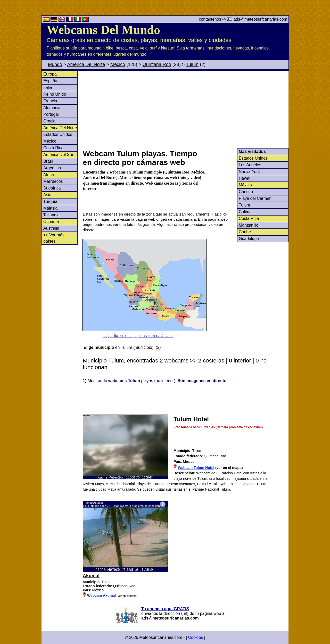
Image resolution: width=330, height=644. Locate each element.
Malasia (50, 208)
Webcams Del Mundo (103, 30)
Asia (47, 195)
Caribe (245, 232)
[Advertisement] (185, 109)
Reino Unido (55, 94)
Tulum (192, 64)
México (118, 64)
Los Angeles (250, 165)
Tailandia (51, 215)
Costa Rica (53, 148)
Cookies (195, 637)
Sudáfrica (52, 188)
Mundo (55, 64)
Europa (50, 74)
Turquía (50, 201)
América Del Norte (86, 64)
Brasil (48, 161)
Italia (48, 88)
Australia (51, 228)
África (49, 175)
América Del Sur (58, 155)
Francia (50, 101)
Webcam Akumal (101, 596)
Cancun (246, 192)
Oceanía (51, 222)
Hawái (244, 178)
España (50, 81)
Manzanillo (249, 225)
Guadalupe (249, 239)
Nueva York (249, 172)
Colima (245, 212)
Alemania (52, 108)
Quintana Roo (157, 64)
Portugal (51, 114)
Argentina (52, 168)
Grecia (49, 121)
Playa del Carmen (255, 198)
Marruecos (53, 181)
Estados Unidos (58, 134)
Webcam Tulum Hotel (196, 468)
